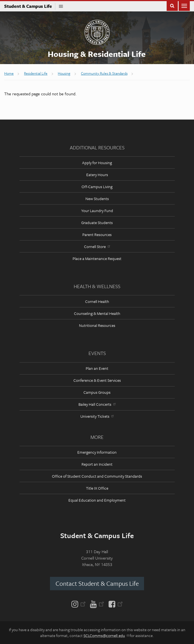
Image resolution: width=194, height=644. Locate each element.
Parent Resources (97, 234)
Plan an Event (97, 368)
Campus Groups (97, 392)
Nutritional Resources (97, 325)
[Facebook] (115, 604)
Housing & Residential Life (97, 54)
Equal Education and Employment (97, 500)
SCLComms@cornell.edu (106, 636)
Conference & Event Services (97, 380)
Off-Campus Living (97, 187)
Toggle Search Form (172, 5)
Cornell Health (97, 301)
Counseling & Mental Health (97, 313)
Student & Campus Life (30, 6)
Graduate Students (97, 223)
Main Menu (184, 5)
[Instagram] (80, 604)
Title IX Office (97, 488)
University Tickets (97, 416)
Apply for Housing (97, 163)
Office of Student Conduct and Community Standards (97, 476)
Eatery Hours (97, 175)
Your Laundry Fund (97, 211)
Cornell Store (97, 246)
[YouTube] (97, 604)
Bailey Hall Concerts (97, 404)
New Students (97, 199)
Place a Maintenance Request (97, 258)
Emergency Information (97, 452)
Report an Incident (97, 464)
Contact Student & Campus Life (97, 583)
